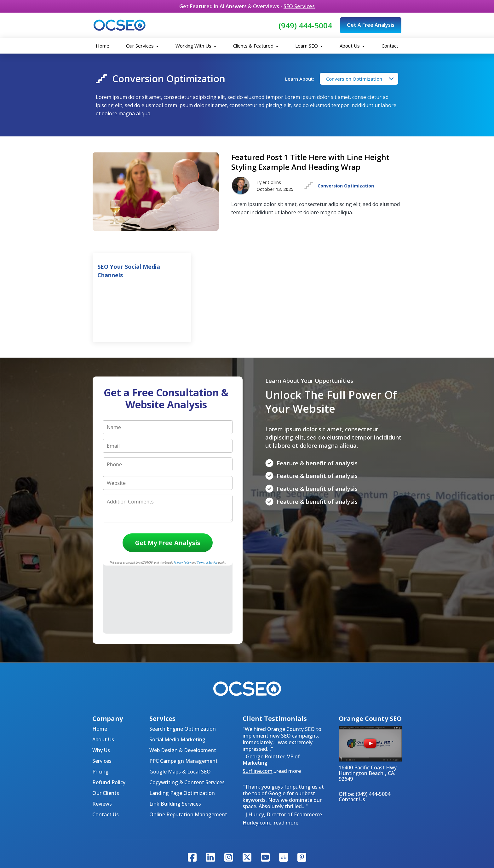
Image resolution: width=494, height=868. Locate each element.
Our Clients (106, 725)
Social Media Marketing (177, 671)
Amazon (324, 836)
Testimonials (307, 809)
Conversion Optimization (354, 79)
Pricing (101, 704)
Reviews (102, 736)
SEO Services (299, 6)
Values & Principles (141, 823)
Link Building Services (175, 736)
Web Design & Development (183, 682)
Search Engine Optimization (183, 661)
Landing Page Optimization (182, 725)
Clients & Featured (256, 46)
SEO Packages (217, 809)
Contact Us (106, 746)
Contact (390, 46)
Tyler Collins (222, 836)
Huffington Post (263, 836)
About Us (352, 46)
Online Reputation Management (188, 746)
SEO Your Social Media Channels (129, 271)
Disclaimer (287, 823)
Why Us (101, 682)
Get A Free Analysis (371, 25)
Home (103, 46)
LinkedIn (299, 836)
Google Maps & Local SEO (180, 704)
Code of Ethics (187, 823)
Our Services (142, 46)
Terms (313, 823)
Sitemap (259, 823)
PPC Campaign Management (184, 693)
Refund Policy (109, 714)
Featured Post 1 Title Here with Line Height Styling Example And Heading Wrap (310, 162)
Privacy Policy (227, 823)
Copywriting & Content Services (187, 714)
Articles (338, 809)
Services (102, 693)
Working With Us (196, 46)
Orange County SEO (352, 823)
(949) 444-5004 (305, 25)
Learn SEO (309, 46)
